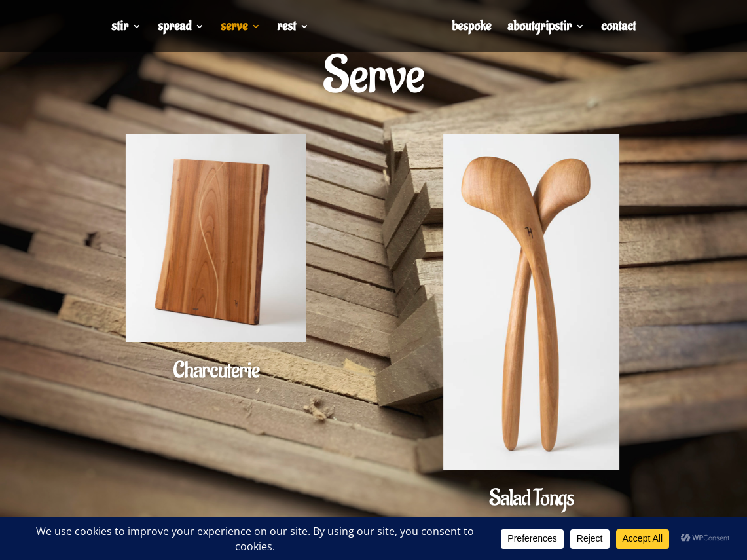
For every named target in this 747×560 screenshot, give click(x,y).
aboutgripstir (539, 28)
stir (120, 28)
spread (174, 28)
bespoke (471, 28)
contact (618, 28)
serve (234, 28)
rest (286, 28)
